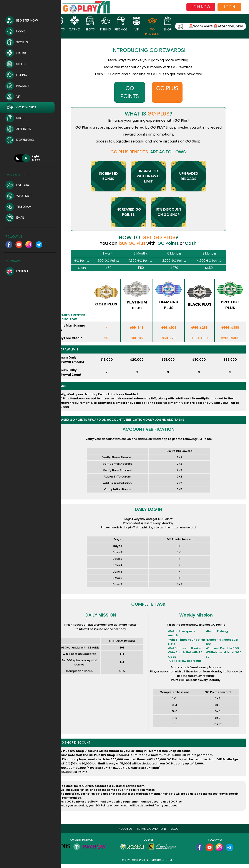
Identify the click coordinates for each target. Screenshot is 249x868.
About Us (130, 832)
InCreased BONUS (112, 176)
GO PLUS (171, 88)
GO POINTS (135, 92)
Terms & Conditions (156, 832)
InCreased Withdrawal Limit (153, 176)
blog (179, 832)
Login (230, 7)
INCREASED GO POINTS (133, 212)
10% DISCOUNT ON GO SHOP (173, 212)
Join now (201, 7)
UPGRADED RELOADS (193, 176)
